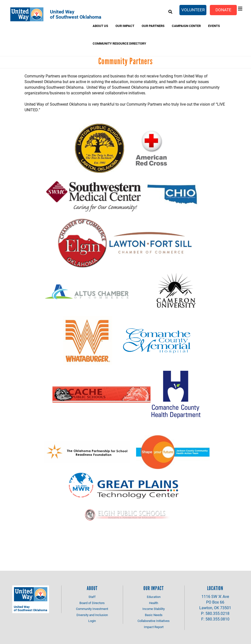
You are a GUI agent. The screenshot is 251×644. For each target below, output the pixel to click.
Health (154, 603)
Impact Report (154, 627)
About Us (100, 26)
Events (214, 26)
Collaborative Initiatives (154, 621)
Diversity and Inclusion (92, 615)
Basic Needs (154, 615)
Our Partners (153, 26)
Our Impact (125, 26)
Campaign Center (186, 26)
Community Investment (92, 609)
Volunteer (193, 10)
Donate (223, 10)
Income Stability (154, 609)
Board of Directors (92, 603)
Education (154, 597)
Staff (92, 597)
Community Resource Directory (119, 43)
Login (92, 621)
